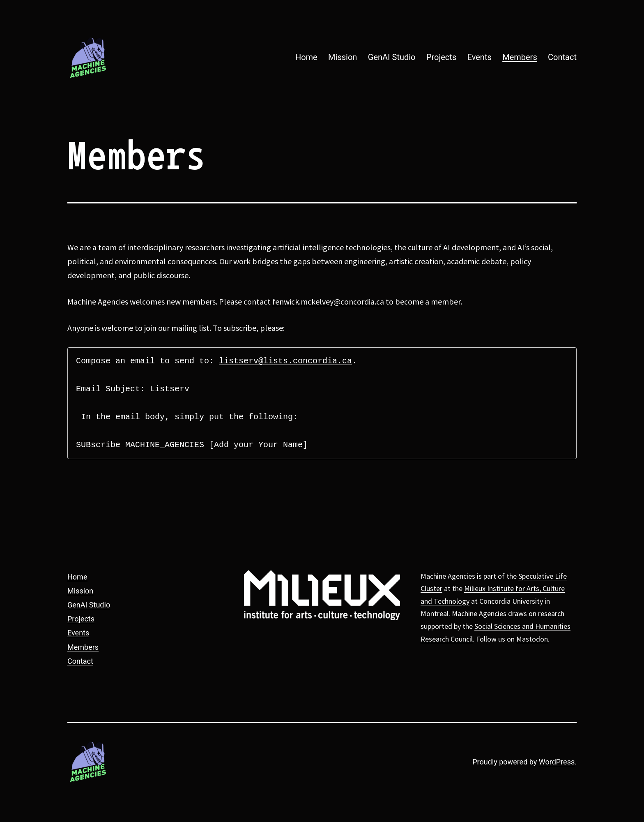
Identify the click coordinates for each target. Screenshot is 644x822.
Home (306, 57)
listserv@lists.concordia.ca (285, 361)
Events (480, 57)
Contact (562, 57)
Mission (343, 57)
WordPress (557, 762)
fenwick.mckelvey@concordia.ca (328, 301)
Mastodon (532, 639)
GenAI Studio (392, 57)
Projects (441, 57)
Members (520, 57)
